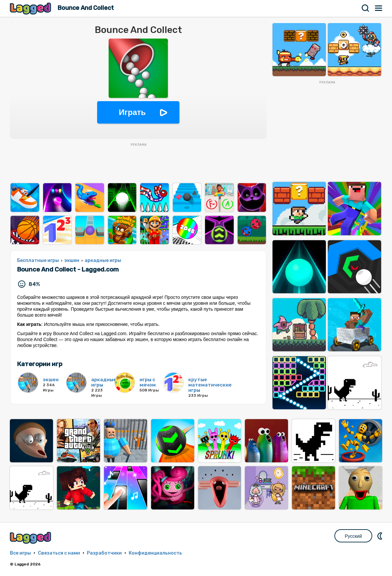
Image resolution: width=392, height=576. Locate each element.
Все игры (20, 553)
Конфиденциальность (155, 553)
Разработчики (104, 553)
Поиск (366, 8)
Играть (132, 112)
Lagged (31, 8)
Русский (353, 536)
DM (380, 536)
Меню (379, 8)
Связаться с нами (59, 553)
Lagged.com (31, 538)
